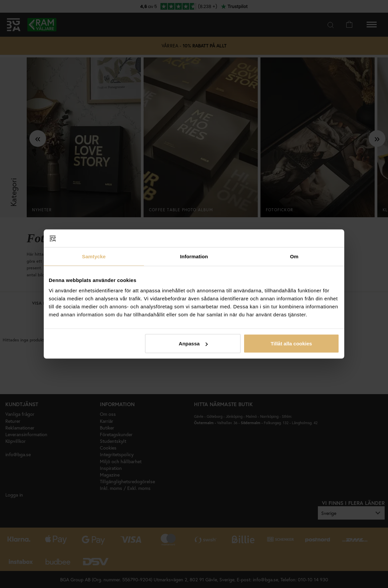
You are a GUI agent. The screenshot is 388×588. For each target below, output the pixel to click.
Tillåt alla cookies (291, 344)
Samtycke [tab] (94, 256)
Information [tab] (194, 256)
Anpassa (193, 344)
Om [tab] (294, 256)
